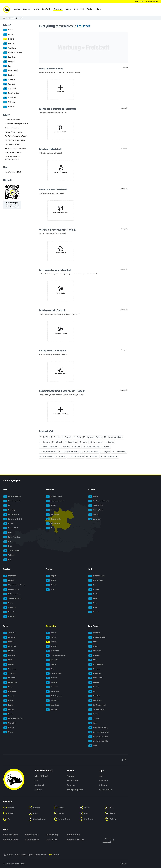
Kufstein (94, 594)
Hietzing (9, 664)
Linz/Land (9, 62)
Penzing (8, 714)
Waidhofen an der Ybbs (98, 741)
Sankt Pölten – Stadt (97, 705)
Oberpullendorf (53, 524)
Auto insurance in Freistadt (13, 144)
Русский (10, 855)
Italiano (44, 855)
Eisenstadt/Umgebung (55, 501)
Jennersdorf (52, 510)
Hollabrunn (94, 656)
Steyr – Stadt (10, 89)
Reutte (93, 608)
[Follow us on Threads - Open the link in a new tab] (66, 808)
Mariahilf (9, 696)
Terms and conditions (106, 790)
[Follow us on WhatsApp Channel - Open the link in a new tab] (40, 819)
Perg (7, 66)
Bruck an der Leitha (97, 638)
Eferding (8, 35)
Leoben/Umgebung (12, 537)
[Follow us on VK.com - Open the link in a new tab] (15, 819)
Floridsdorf (9, 656)
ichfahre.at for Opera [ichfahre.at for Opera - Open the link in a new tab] (74, 835)
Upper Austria (12, 18)
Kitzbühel (94, 590)
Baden (93, 642)
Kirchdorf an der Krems (13, 53)
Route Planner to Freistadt (13, 172)
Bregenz (51, 576)
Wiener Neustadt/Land (98, 728)
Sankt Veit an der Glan (13, 599)
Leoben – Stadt (11, 528)
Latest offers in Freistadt (12, 120)
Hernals (8, 660)
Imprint (101, 776)
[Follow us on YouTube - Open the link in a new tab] (91, 808)
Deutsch (57, 855)
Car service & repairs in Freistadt (15, 140)
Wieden (8, 732)
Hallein (93, 497)
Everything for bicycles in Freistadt (15, 149)
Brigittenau (9, 638)
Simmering (9, 723)
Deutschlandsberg (12, 501)
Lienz (92, 603)
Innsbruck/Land (96, 581)
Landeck (93, 599)
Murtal (8, 542)
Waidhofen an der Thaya (98, 737)
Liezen (8, 533)
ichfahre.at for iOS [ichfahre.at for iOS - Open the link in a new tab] (52, 840)
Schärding (9, 80)
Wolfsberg (9, 617)
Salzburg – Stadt (96, 506)
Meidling (9, 701)
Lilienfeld (94, 683)
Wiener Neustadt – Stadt (98, 732)
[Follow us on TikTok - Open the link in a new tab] (117, 808)
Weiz (7, 560)
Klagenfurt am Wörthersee (14, 585)
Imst (92, 585)
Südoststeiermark (12, 551)
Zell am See (94, 519)
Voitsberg (9, 555)
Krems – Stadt (95, 678)
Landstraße (9, 678)
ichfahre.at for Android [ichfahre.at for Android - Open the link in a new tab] (32, 840)
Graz (7, 506)
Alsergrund (9, 633)
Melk (92, 692)
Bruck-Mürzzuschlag (12, 497)
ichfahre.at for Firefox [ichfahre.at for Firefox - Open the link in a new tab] (32, 835)
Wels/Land (9, 107)
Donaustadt (10, 646)
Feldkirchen (10, 576)
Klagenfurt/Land (11, 590)
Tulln (92, 723)
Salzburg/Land (95, 510)
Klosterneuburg (96, 664)
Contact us (39, 790)
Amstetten (94, 633)
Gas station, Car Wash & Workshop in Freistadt (12, 158)
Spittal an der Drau (12, 594)
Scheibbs (94, 714)
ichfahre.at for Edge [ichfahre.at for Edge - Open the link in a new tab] (52, 835)
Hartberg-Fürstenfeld (13, 519)
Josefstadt (9, 674)
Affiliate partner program (75, 790)
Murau (8, 546)
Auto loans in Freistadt (12, 128)
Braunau (9, 30)
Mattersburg (52, 515)
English (50, 855)
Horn (92, 660)
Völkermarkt (10, 608)
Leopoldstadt (10, 683)
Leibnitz (8, 524)
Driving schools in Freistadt (13, 153)
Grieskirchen (10, 48)
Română (37, 855)
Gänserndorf (95, 651)
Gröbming (9, 510)
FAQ (36, 781)
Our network (71, 785)
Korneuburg (95, 669)
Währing (9, 728)
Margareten (10, 692)
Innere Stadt (10, 669)
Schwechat (94, 719)
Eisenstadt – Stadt (54, 497)
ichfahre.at (11, 864)
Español (30, 855)
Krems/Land (95, 674)
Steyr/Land (9, 84)
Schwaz (93, 612)
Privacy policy (103, 781)
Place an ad (70, 776)
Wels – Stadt (10, 102)
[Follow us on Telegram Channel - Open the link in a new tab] (66, 819)
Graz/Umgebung (11, 515)
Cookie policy (103, 785)
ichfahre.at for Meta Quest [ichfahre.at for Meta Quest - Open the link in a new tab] (76, 840)
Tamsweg (94, 515)
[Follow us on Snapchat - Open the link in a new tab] (66, 813)
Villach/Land (10, 612)
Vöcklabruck (10, 98)
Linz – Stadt (9, 57)
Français (24, 855)
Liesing (8, 687)
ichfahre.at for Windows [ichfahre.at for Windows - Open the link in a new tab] (11, 840)
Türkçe (17, 855)
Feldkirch (51, 590)
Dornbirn (51, 585)
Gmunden (9, 44)
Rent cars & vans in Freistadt (14, 132)
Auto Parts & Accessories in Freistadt (16, 136)
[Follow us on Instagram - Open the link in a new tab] (40, 808)
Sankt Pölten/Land (97, 710)
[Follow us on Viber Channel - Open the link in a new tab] (91, 819)
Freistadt (9, 39)
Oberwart (51, 528)
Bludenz (51, 581)
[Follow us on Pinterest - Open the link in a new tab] (91, 813)
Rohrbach (9, 75)
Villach (8, 603)
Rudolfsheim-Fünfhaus (13, 719)
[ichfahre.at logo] (7, 9)
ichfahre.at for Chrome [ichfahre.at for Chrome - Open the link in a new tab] (10, 835)
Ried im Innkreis (11, 71)
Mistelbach (94, 696)
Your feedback (40, 785)
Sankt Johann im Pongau (99, 501)
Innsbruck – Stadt (96, 576)
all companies (124, 108)
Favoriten (9, 651)
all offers (126, 68)
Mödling (93, 687)
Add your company (73, 781)
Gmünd (93, 646)
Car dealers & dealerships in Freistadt (16, 124)
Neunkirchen (95, 701)
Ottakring (9, 710)
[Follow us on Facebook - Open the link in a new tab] (15, 808)
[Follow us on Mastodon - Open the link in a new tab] (117, 819)
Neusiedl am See (53, 519)
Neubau (8, 705)
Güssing (51, 506)
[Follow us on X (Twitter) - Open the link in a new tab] (15, 813)
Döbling (8, 642)
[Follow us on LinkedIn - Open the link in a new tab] (117, 813)
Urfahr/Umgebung (11, 93)
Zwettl (93, 746)
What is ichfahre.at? (41, 776)
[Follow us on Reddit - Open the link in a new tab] (40, 813)
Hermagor (9, 581)
